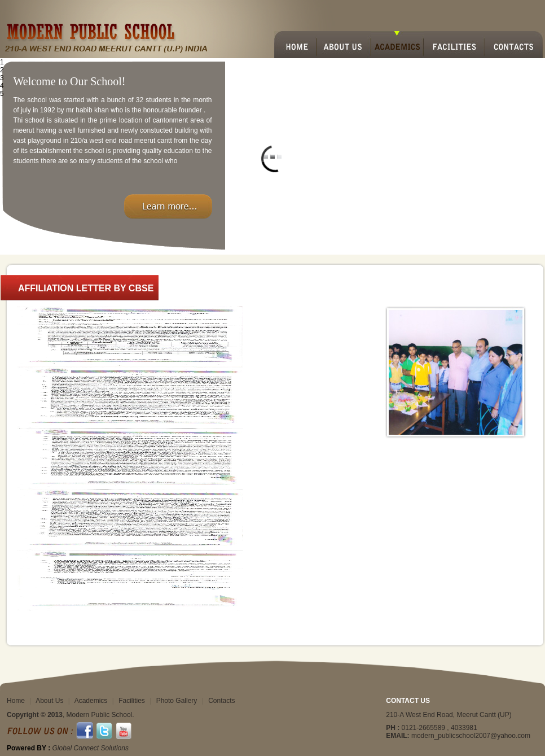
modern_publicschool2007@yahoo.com (471, 736)
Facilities (132, 701)
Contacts (221, 701)
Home (16, 701)
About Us (49, 701)
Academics (91, 701)
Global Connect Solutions (90, 748)
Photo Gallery (177, 701)
